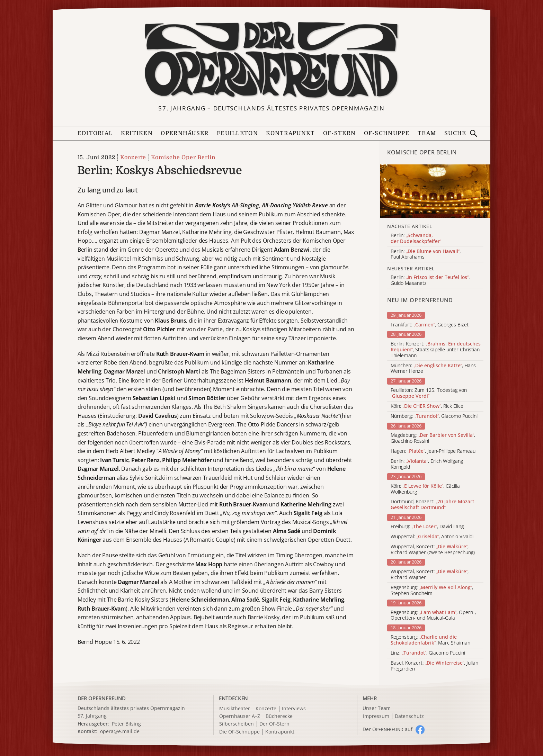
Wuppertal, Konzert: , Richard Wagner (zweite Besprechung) (433, 550)
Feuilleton (237, 133)
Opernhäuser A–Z (240, 716)
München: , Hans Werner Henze (433, 369)
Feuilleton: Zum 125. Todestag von (429, 393)
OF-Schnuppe (387, 133)
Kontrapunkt (290, 133)
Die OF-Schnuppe (239, 732)
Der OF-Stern (274, 724)
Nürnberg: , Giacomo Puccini (434, 416)
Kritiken (137, 133)
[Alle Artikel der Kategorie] (435, 191)
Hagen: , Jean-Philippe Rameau (433, 451)
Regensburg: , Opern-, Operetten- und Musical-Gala (433, 615)
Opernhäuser (185, 133)
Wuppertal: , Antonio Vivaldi (432, 537)
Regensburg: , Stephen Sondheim (432, 591)
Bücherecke (279, 716)
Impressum (376, 716)
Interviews (294, 709)
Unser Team (377, 708)
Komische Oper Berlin (183, 157)
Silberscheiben (237, 724)
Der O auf (388, 729)
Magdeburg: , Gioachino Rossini (433, 438)
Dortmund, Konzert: (432, 505)
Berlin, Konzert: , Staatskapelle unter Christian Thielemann (436, 350)
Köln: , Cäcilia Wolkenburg (425, 489)
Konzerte (133, 157)
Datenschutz (409, 716)
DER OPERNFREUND (102, 698)
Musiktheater (235, 709)
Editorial (95, 133)
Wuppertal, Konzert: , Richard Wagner (430, 575)
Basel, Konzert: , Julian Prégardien (434, 666)
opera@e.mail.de (120, 731)
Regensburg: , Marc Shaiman (430, 640)
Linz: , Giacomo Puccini (428, 653)
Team (427, 133)
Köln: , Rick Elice (427, 406)
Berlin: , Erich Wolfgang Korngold (427, 464)
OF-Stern (339, 133)
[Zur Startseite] (271, 60)
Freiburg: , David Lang (427, 527)
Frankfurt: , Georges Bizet (430, 325)
